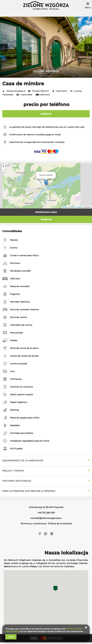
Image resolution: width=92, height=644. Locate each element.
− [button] (4, 170)
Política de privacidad (60, 524)
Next (88, 48)
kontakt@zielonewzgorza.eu (46, 518)
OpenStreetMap (76, 207)
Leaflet (65, 207)
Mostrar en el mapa (46, 212)
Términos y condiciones (33, 524)
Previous (4, 48)
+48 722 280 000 (46, 513)
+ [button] (4, 166)
